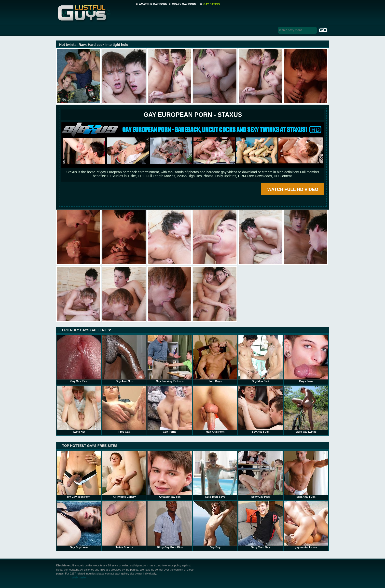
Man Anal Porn (215, 409)
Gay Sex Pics (79, 359)
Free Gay (124, 409)
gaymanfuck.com (306, 525)
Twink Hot (79, 409)
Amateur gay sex (170, 474)
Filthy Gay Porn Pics (170, 525)
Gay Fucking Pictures (170, 359)
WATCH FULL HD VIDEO (293, 189)
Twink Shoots (124, 525)
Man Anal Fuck (306, 474)
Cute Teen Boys (215, 474)
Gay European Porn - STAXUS (193, 115)
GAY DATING (212, 4)
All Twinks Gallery (124, 474)
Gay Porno (170, 409)
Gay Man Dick (261, 359)
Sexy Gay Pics (261, 474)
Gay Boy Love (79, 525)
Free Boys (215, 359)
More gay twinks (306, 409)
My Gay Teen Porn (79, 474)
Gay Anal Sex (124, 359)
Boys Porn (306, 359)
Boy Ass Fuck (261, 409)
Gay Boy (215, 525)
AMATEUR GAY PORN (153, 4)
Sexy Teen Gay (261, 525)
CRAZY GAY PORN (184, 4)
